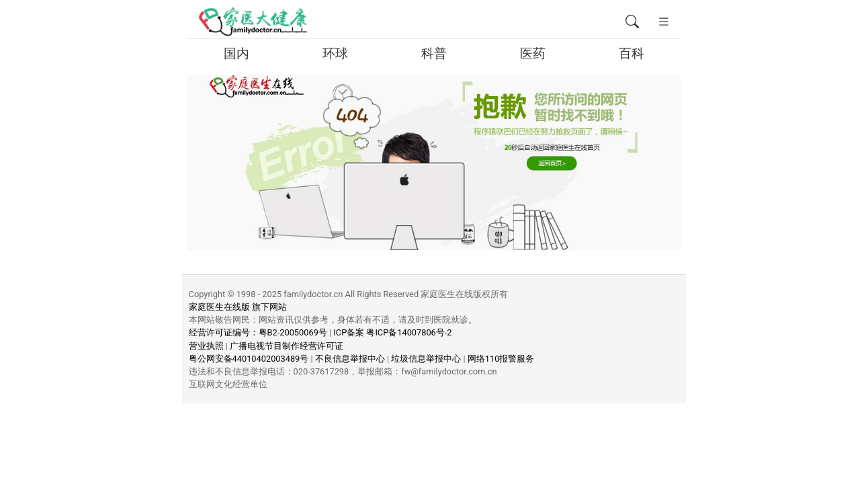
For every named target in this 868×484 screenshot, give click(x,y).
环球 (335, 53)
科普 (434, 53)
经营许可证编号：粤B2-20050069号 (258, 332)
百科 (632, 53)
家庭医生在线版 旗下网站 (238, 307)
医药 (533, 53)
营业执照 (206, 346)
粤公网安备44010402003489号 (249, 359)
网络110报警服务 (501, 359)
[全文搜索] (632, 22)
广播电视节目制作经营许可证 (287, 346)
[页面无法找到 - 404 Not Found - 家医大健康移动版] (252, 22)
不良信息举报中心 (350, 359)
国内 (236, 53)
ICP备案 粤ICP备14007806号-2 (392, 332)
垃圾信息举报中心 (426, 359)
